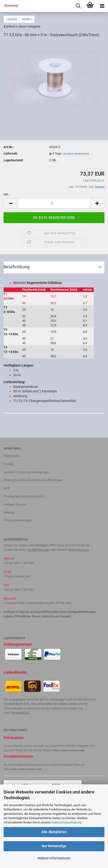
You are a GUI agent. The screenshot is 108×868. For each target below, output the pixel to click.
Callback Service (15, 504)
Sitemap (9, 513)
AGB (7, 488)
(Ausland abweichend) (76, 154)
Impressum (11, 456)
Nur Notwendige (54, 846)
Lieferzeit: (11, 153)
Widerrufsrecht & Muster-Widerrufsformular (33, 480)
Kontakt (9, 464)
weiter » (27, 19)
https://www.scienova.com (69, 750)
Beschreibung (17, 267)
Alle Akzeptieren (54, 832)
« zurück (12, 19)
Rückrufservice (79, 550)
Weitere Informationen (54, 858)
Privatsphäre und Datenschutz (24, 496)
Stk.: (7, 194)
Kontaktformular (38, 550)
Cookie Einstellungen (18, 520)
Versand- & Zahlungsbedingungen (26, 472)
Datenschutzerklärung (67, 822)
